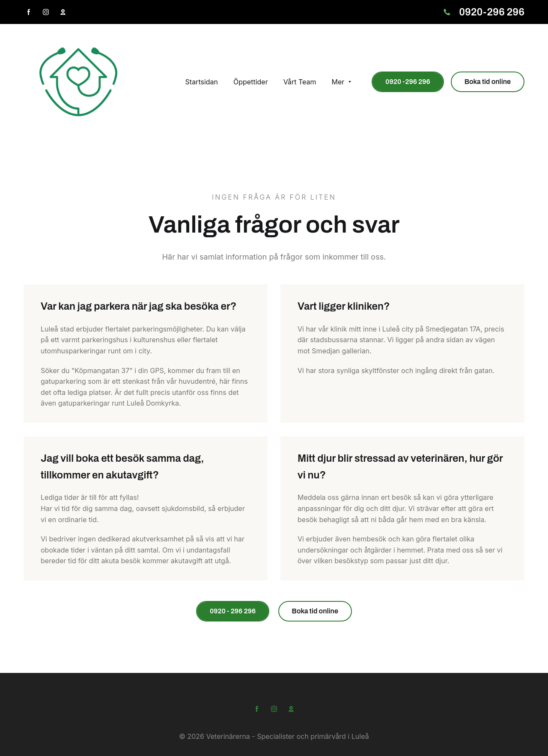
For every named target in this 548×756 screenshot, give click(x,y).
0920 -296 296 (408, 82)
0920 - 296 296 (233, 611)
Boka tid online (488, 82)
